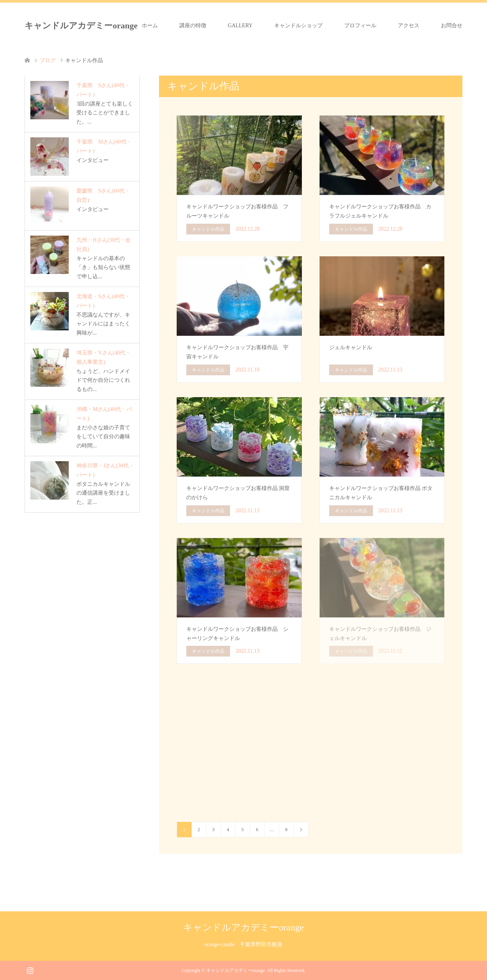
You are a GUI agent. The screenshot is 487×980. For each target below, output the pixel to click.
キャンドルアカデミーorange (81, 26)
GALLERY (240, 26)
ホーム (150, 26)
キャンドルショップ (298, 26)
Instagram (30, 970)
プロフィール (360, 26)
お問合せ (452, 26)
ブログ (48, 60)
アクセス (409, 26)
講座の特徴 (193, 26)
